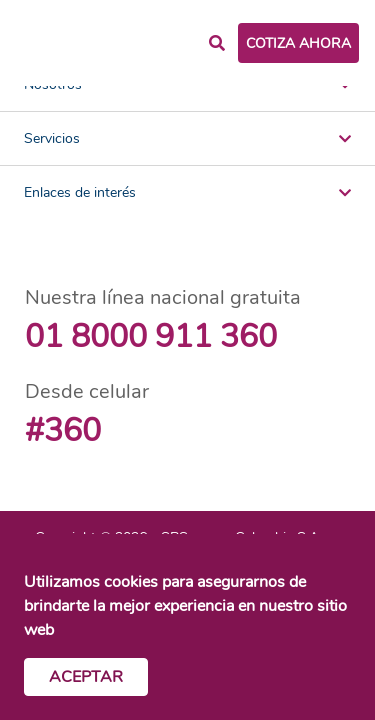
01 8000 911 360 (151, 336)
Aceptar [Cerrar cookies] (86, 677)
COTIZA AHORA (298, 43)
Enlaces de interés (187, 192)
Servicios (187, 138)
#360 (63, 430)
